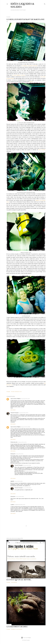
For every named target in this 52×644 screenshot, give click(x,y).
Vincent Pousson (15, 413)
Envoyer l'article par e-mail (16, 392)
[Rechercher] (45, 4)
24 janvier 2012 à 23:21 (25, 399)
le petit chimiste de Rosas (19, 75)
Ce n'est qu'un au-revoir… (19, 580)
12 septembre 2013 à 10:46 (20, 505)
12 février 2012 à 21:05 (22, 442)
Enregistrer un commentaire (17, 629)
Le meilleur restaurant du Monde (30, 66)
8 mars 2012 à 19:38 (27, 465)
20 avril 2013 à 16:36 (18, 481)
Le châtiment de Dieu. (17, 627)
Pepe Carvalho (42, 150)
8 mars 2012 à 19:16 (19, 454)
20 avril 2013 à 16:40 (27, 488)
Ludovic (12, 505)
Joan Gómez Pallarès (16, 399)
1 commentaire (14, 582)
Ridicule (31, 82)
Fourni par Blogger (26, 638)
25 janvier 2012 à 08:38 (26, 427)
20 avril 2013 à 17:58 (20, 497)
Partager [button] (8, 392)
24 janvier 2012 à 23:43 (24, 413)
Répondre (13, 410)
